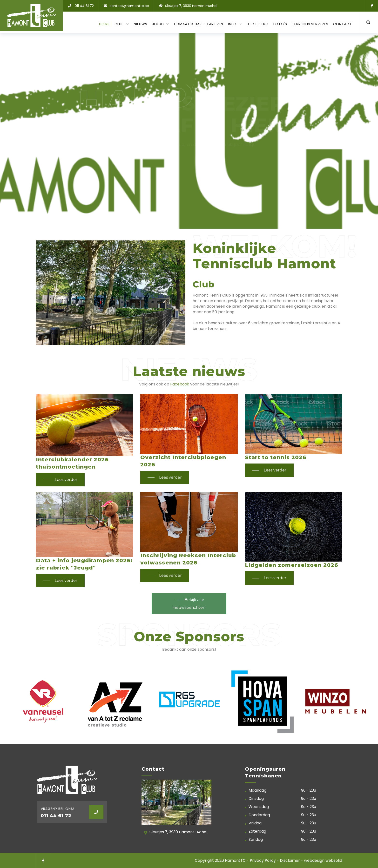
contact (342, 24)
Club (120, 24)
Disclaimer (290, 860)
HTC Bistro (258, 24)
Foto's (280, 24)
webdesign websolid (323, 860)
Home (104, 24)
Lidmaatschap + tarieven (199, 24)
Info (233, 24)
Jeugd (159, 24)
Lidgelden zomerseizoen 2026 (292, 565)
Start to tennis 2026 (276, 457)
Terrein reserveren (310, 24)
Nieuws (141, 24)
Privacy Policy (263, 860)
